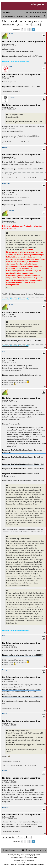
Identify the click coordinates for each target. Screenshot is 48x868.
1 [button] (25, 29)
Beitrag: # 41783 (8, 44)
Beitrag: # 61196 (8, 193)
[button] (22, 29)
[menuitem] (8, 13)
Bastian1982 (6, 183)
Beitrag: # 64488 (8, 315)
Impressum (17, 860)
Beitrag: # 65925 (8, 646)
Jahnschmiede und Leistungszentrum (23, 21)
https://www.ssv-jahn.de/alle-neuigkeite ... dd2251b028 (22, 169)
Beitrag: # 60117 (8, 157)
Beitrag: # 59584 (8, 77)
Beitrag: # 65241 (8, 401)
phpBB (17, 855)
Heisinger (5, 670)
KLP (11, 67)
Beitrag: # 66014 (8, 680)
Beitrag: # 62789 (8, 221)
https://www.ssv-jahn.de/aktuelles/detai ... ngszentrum (22, 205)
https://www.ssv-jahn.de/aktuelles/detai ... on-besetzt (22, 689)
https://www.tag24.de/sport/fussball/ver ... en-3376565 (22, 827)
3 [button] (31, 29)
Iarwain (4, 147)
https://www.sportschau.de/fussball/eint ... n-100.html (22, 375)
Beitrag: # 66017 (8, 724)
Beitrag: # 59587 (8, 108)
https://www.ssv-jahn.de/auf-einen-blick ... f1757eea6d (22, 56)
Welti (4, 351)
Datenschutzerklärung (28, 860)
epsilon (12, 33)
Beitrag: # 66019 (8, 781)
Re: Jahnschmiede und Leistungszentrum (24, 42)
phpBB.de (33, 856)
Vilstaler (5, 771)
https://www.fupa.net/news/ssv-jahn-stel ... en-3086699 (22, 655)
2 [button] (28, 29)
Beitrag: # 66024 (8, 817)
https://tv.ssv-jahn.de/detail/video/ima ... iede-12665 (21, 87)
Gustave (12, 97)
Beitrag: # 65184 (8, 361)
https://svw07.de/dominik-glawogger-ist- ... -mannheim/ (22, 696)
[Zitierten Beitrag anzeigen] (25, 115)
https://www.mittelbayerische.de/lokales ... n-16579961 (22, 341)
